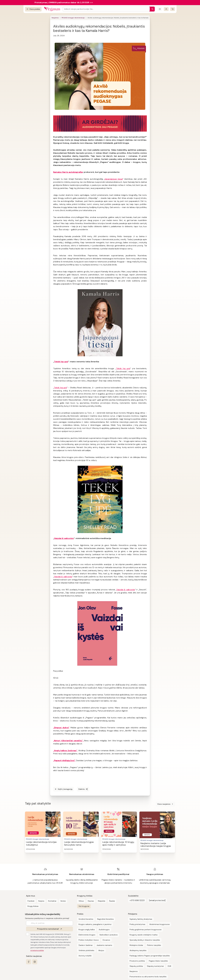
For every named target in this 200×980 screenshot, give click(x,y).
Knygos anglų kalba (87, 930)
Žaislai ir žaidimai (86, 945)
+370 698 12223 (137, 900)
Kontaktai (52, 901)
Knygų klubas (33, 906)
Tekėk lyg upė (61, 362)
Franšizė (31, 901)
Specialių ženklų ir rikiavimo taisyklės (145, 940)
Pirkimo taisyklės (154, 945)
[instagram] (35, 962)
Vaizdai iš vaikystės (64, 538)
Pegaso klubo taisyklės (158, 961)
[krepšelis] (173, 9)
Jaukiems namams (104, 945)
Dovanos (106, 940)
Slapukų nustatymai (155, 966)
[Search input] (106, 9)
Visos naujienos (165, 804)
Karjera (41, 901)
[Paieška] (152, 9)
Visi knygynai (84, 906)
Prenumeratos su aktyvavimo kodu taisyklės (148, 977)
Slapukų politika (136, 966)
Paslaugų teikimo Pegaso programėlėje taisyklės (150, 956)
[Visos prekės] (33, 9)
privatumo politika (37, 950)
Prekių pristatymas (137, 924)
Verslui (63, 901)
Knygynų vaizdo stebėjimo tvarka (143, 935)
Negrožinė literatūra (105, 919)
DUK (169, 966)
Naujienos (55, 18)
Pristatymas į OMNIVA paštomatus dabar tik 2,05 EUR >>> (64, 2)
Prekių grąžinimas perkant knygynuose (146, 930)
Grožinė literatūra (86, 919)
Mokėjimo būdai (136, 945)
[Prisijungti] (166, 9)
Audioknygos (104, 930)
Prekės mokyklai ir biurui (89, 940)
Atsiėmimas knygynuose (160, 924)
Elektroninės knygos (87, 935)
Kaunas (91, 901)
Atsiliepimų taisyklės (138, 950)
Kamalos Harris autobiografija (68, 172)
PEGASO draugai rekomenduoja (73, 18)
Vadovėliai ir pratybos (108, 935)
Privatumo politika (137, 961)
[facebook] (29, 962)
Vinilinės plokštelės (86, 950)
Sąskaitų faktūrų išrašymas (141, 919)
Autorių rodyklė (85, 956)
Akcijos (101, 950)
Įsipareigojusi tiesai (114, 179)
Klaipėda (102, 901)
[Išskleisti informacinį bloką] (160, 9)
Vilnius (81, 901)
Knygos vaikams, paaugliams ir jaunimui (95, 924)
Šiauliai (112, 901)
